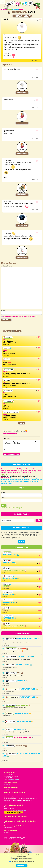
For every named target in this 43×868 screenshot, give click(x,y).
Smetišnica (17, 12)
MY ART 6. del (20, 730)
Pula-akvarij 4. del (11, 579)
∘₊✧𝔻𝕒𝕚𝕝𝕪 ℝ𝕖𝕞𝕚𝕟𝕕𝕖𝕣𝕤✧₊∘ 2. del (14, 571)
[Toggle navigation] (3, 2)
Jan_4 (6, 587)
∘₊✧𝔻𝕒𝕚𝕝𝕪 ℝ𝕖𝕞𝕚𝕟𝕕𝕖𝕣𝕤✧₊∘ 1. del (14, 626)
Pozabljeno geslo (17, 508)
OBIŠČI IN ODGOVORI (11, 454)
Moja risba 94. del (11, 555)
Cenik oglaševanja (14, 813)
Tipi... (5, 610)
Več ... (22, 423)
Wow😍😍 (23, 649)
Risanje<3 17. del (10, 602)
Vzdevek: (4, 492)
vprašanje (22, 681)
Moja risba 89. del (30, 689)
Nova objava (22, 16)
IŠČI (39, 520)
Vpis (4, 506)
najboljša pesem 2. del (24, 738)
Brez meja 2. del (23, 705)
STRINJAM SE (21, 866)
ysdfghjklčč (21, 746)
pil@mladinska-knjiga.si (14, 780)
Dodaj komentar (22, 93)
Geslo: (3, 498)
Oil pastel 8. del (9, 618)
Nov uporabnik (6, 508)
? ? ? (21, 542)
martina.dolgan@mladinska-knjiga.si (17, 810)
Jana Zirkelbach (8, 784)
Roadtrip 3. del (9, 594)
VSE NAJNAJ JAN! (10, 563)
